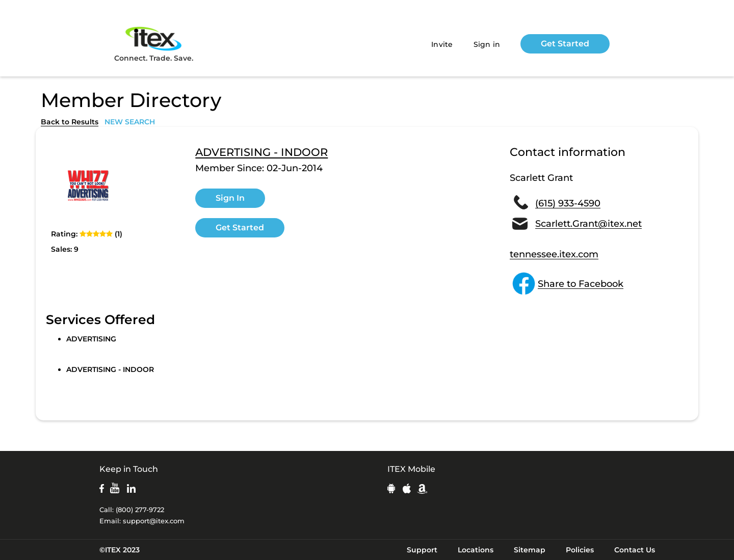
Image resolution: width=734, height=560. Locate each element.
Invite (442, 44)
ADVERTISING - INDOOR (261, 152)
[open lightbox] (89, 185)
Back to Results (70, 122)
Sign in (487, 44)
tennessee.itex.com (554, 254)
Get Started (565, 44)
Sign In (230, 198)
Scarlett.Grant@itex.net (588, 224)
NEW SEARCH (130, 122)
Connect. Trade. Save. (154, 44)
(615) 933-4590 (568, 203)
